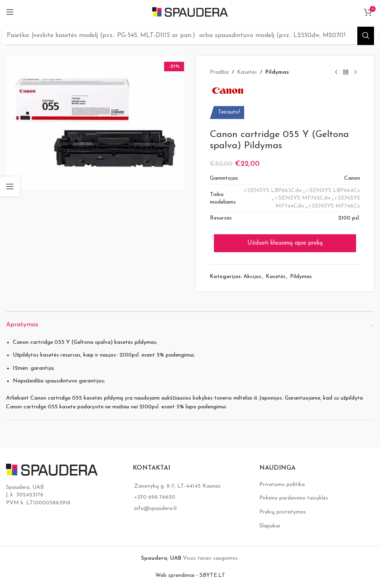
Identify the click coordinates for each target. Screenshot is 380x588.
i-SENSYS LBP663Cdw (273, 191)
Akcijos (252, 277)
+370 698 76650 (155, 497)
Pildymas (277, 72)
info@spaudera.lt (156, 509)
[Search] (190, 36)
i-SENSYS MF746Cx (334, 206)
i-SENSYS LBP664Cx (333, 191)
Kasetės (247, 72)
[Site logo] (190, 12)
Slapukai (270, 526)
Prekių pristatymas (283, 512)
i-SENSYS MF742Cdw (303, 198)
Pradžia (219, 72)
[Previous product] (336, 73)
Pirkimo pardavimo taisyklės (294, 498)
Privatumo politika (282, 485)
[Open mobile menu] (10, 12)
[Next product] (355, 73)
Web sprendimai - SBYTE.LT (190, 575)
